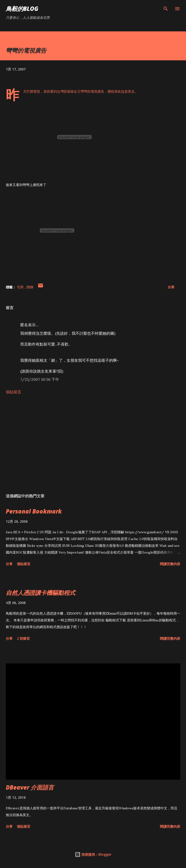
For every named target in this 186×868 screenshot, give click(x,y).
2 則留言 (23, 638)
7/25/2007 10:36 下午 (40, 379)
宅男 (21, 287)
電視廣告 (97, 91)
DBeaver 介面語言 (30, 787)
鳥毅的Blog (22, 9)
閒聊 (30, 287)
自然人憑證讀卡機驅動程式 (41, 593)
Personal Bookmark (34, 511)
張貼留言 (14, 392)
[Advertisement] (93, 444)
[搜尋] (166, 9)
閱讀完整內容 (170, 564)
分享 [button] (171, 287)
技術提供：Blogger (93, 854)
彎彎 (84, 91)
